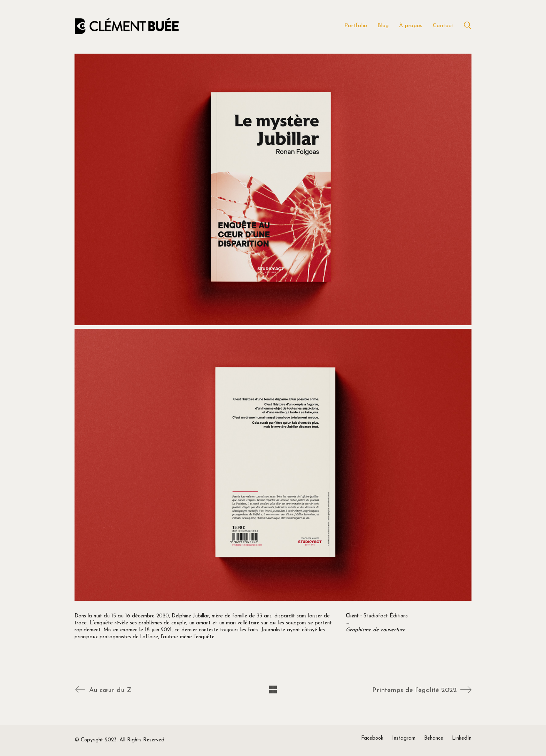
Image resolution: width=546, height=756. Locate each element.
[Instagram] (404, 739)
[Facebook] (372, 739)
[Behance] (434, 739)
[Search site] (468, 27)
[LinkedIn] (462, 739)
